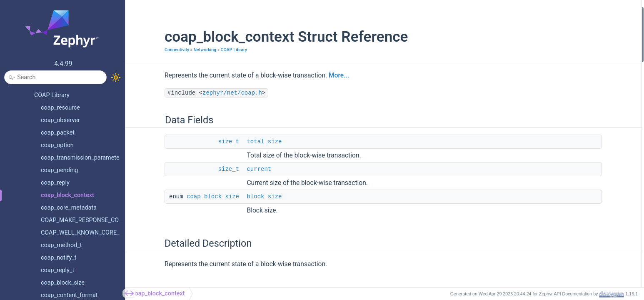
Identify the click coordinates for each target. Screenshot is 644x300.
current (228, 169)
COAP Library (203, 50)
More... (308, 75)
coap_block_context (158, 294)
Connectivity (146, 50)
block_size (233, 197)
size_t (197, 142)
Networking (173, 50)
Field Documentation (552, 68)
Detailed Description (551, 56)
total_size (233, 142)
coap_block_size (182, 197)
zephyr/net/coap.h (201, 93)
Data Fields (540, 12)
